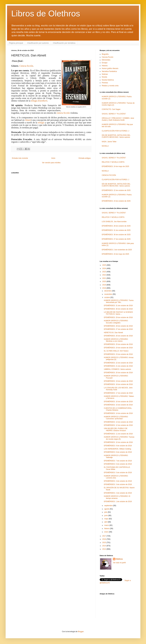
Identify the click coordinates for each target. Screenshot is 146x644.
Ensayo (105, 63)
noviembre (108, 294)
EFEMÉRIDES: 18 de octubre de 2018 (118, 384)
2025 (104, 265)
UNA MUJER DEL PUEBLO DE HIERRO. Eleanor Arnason (116, 429)
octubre (107, 297)
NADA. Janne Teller (109, 142)
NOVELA (105, 146)
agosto (107, 509)
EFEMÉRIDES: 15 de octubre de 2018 (118, 405)
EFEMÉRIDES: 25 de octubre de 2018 (118, 344)
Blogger (81, 632)
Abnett (28, 120)
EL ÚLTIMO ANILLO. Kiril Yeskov (116, 351)
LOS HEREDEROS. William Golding (117, 449)
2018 (104, 288)
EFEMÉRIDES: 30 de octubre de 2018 (118, 309)
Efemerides (106, 60)
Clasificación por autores (38, 43)
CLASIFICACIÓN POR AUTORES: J (115, 131)
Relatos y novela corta (110, 86)
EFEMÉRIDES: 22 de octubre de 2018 (118, 363)
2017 (104, 536)
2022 (104, 275)
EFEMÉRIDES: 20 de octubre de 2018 (118, 373)
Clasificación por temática (64, 43)
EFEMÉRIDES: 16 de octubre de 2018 (118, 402)
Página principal (16, 43)
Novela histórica (108, 80)
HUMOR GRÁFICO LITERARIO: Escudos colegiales (116, 322)
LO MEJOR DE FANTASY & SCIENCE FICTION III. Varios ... (118, 313)
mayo (107, 519)
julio (106, 512)
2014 (104, 546)
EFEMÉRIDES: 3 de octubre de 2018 (118, 484)
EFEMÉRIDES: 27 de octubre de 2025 (116, 239)
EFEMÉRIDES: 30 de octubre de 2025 (116, 235)
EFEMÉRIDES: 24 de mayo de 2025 (115, 166)
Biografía (105, 54)
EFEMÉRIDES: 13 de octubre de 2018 (118, 422)
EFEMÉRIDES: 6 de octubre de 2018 (118, 464)
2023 (104, 272)
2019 (104, 285)
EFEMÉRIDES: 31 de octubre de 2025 (116, 230)
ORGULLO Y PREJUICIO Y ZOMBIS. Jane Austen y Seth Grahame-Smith (118, 119)
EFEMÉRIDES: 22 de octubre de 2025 (116, 190)
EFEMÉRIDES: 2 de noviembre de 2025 (117, 250)
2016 (104, 539)
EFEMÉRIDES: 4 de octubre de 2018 (118, 481)
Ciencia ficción (26, 66)
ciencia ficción (63, 113)
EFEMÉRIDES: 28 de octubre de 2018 (118, 326)
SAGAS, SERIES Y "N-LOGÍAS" (114, 114)
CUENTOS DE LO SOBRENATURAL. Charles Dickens (118, 409)
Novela (104, 77)
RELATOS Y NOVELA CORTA (113, 162)
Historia (105, 66)
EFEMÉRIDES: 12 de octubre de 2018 (118, 425)
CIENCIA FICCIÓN (109, 175)
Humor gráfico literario (110, 68)
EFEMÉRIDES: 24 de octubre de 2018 (118, 348)
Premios (105, 83)
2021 (104, 278)
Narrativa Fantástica (109, 71)
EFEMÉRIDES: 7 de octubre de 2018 (118, 461)
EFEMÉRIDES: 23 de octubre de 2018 (118, 354)
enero (107, 532)
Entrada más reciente (20, 158)
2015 (104, 543)
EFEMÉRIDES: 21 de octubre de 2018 (118, 366)
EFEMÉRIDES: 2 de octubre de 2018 (118, 493)
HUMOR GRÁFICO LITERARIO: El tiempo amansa (117, 497)
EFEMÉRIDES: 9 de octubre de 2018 (118, 446)
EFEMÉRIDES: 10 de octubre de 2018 (118, 442)
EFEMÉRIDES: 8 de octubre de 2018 (118, 452)
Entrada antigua (85, 158)
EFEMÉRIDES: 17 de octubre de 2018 (118, 393)
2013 (104, 549)
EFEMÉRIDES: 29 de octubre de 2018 (118, 317)
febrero (107, 529)
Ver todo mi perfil (119, 563)
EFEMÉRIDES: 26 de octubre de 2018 (118, 336)
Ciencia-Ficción (108, 57)
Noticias (105, 74)
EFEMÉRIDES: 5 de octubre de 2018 (118, 473)
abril (106, 522)
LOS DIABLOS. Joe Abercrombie (114, 222)
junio (106, 516)
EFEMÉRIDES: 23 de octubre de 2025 (116, 201)
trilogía (39, 101)
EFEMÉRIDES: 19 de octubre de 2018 (118, 381)
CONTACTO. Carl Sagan (111, 109)
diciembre (108, 291)
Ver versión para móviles (51, 163)
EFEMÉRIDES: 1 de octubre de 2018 (118, 502)
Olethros (119, 559)
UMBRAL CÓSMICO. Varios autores (117, 369)
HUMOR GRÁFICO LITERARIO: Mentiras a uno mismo (116, 340)
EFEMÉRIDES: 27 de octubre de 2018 (118, 329)
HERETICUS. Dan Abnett (113, 333)
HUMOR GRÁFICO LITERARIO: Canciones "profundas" (116, 418)
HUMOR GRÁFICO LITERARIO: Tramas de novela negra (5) (119, 438)
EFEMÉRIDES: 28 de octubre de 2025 (116, 226)
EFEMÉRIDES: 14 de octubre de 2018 (118, 413)
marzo (107, 525)
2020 (104, 281)
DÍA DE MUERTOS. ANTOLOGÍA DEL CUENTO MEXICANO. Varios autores (116, 136)
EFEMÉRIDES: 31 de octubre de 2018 (118, 306)
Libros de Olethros (46, 14)
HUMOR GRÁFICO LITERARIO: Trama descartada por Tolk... (119, 301)
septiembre (109, 506)
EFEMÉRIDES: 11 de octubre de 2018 (118, 434)
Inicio (53, 158)
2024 (104, 268)
